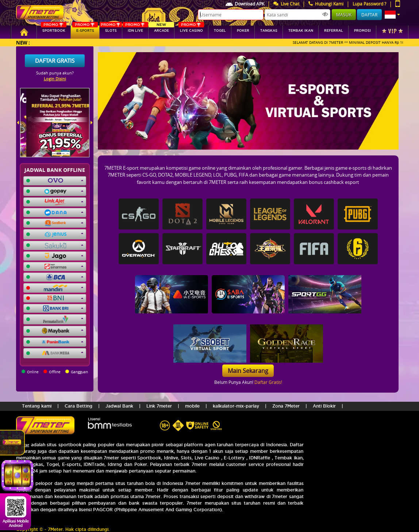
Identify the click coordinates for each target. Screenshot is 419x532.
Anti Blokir (324, 406)
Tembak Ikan (301, 31)
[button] (392, 15)
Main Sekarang (248, 371)
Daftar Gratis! (268, 382)
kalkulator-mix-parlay (236, 406)
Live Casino (191, 29)
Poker (243, 31)
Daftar (369, 15)
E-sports (85, 29)
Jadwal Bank (119, 406)
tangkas (269, 31)
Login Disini (55, 79)
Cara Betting (78, 406)
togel (220, 31)
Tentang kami (37, 406)
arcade (161, 29)
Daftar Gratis (55, 61)
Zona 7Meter (286, 406)
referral (334, 31)
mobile (192, 406)
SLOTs (111, 29)
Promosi (362, 31)
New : (23, 43)
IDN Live (135, 29)
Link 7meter (159, 406)
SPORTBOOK (54, 29)
